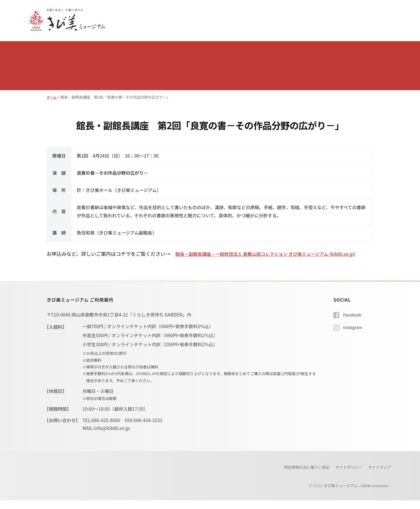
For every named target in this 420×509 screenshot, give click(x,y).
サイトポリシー (345, 476)
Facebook (353, 323)
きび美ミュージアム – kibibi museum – (353, 494)
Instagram (354, 336)
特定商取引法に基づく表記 (299, 476)
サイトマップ (378, 476)
